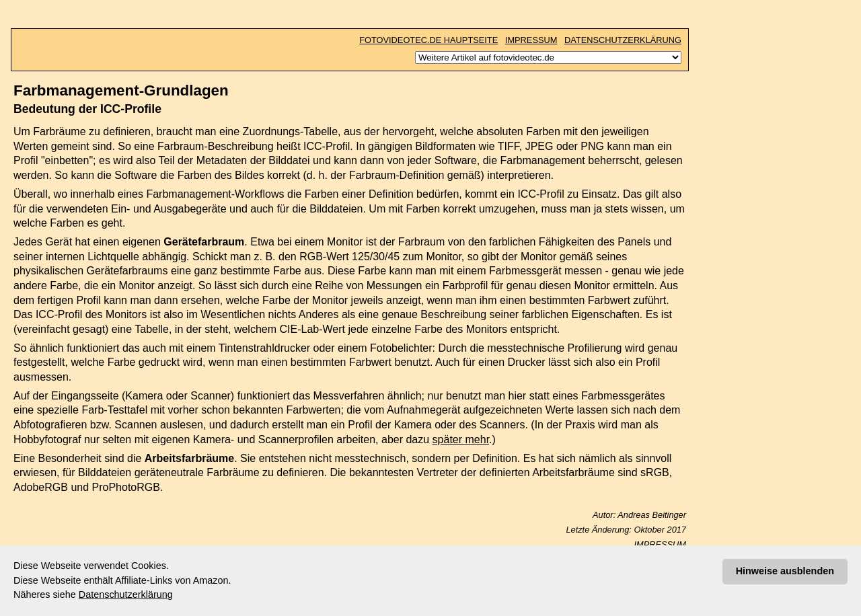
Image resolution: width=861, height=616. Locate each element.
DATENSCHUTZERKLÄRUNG (623, 40)
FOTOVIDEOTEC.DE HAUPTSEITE (428, 40)
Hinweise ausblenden (785, 571)
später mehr (461, 439)
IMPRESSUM (531, 40)
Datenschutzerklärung (126, 594)
